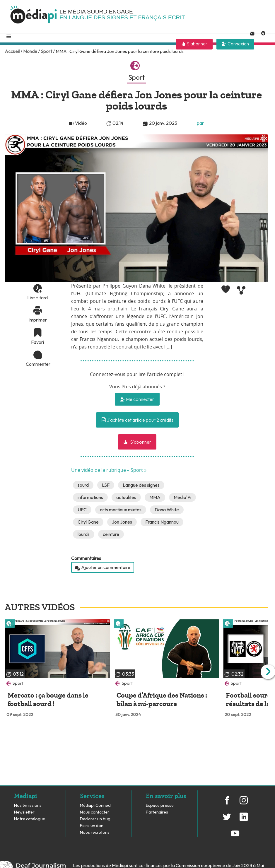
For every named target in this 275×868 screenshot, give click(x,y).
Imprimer (38, 320)
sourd (83, 485)
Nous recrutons (95, 832)
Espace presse (160, 805)
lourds (84, 534)
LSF (106, 485)
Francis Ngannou (162, 522)
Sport (46, 51)
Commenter (37, 364)
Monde (30, 51)
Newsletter (24, 812)
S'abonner (197, 44)
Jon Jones (122, 522)
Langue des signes (141, 485)
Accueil (12, 51)
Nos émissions (28, 805)
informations (90, 497)
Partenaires (157, 812)
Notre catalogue (30, 819)
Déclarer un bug (95, 819)
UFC (82, 510)
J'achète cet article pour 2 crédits (137, 420)
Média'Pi (182, 497)
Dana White (167, 510)
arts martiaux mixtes (121, 510)
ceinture (111, 534)
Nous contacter (95, 812)
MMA (155, 497)
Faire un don (92, 826)
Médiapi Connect (96, 805)
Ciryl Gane (88, 522)
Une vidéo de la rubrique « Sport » (109, 470)
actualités (126, 497)
